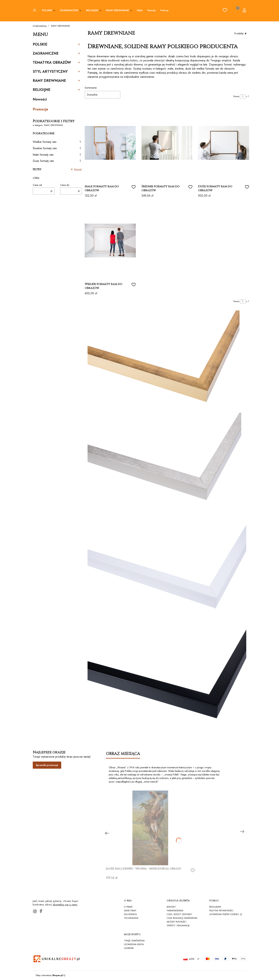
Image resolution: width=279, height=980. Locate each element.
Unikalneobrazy (40, 26)
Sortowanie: (91, 88)
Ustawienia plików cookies (224, 914)
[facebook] (41, 911)
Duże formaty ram (57, 161)
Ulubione (129, 948)
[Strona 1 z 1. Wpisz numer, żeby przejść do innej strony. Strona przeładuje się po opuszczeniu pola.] (243, 96)
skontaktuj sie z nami (65, 905)
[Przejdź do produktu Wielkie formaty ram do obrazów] (110, 241)
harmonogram (175, 911)
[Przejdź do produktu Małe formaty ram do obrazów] (110, 143)
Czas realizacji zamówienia (182, 918)
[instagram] (35, 911)
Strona (236, 96)
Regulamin (215, 907)
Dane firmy (130, 911)
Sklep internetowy (49, 975)
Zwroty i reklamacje (178, 926)
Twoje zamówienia (134, 941)
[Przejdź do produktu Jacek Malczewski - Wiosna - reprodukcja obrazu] (150, 828)
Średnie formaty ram (57, 148)
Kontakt (171, 907)
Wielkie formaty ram (57, 142)
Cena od (37, 185)
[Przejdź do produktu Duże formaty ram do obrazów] (224, 143)
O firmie (128, 907)
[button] (35, 11)
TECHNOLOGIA (131, 918)
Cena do (65, 185)
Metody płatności (177, 922)
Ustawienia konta (134, 944)
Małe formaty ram (57, 155)
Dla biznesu (131, 914)
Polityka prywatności (221, 911)
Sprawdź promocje (47, 765)
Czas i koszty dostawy (179, 914)
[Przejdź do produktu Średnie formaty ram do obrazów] (167, 143)
